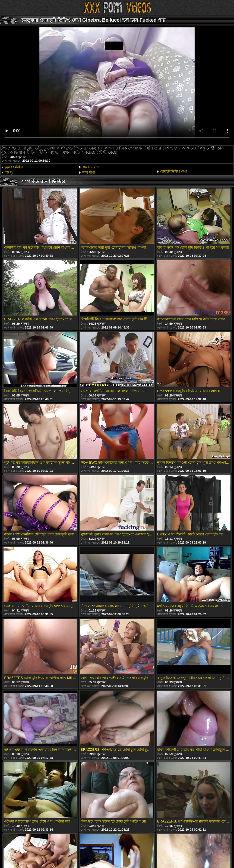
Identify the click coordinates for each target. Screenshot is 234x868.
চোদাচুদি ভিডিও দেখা (174, 171)
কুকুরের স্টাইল (14, 167)
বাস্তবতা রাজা (91, 167)
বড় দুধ (9, 173)
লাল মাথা (88, 173)
